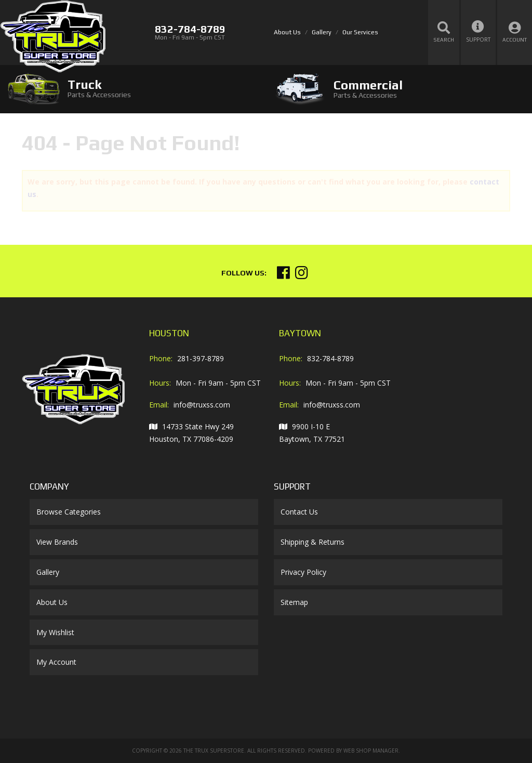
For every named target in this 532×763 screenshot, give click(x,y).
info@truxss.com (202, 405)
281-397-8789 (201, 358)
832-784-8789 (330, 358)
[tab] (133, 89)
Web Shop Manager (371, 751)
